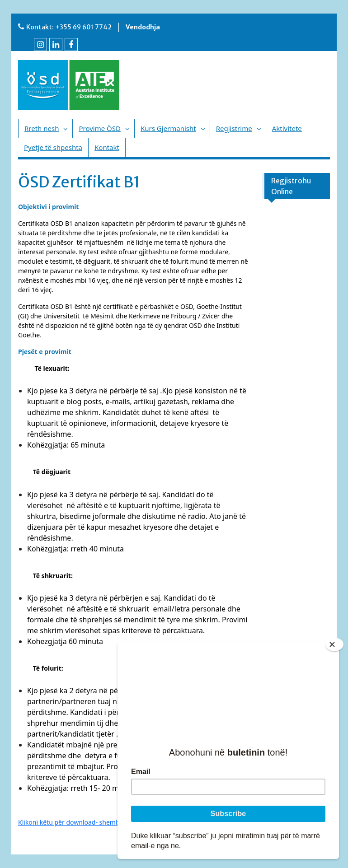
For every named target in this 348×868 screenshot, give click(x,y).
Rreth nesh (42, 128)
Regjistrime (234, 128)
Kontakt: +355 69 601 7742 (69, 27)
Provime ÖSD (100, 128)
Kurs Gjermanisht (168, 128)
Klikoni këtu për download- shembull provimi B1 (89, 822)
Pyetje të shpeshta (53, 147)
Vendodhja (143, 27)
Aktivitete (287, 128)
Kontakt (107, 147)
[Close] (334, 644)
